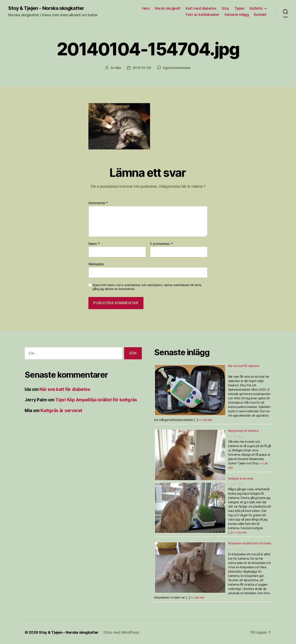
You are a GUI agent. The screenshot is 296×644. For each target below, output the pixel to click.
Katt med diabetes (201, 8)
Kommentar (98, 203)
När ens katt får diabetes (65, 389)
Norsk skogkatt (168, 8)
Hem (146, 8)
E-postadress (161, 244)
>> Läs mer (205, 420)
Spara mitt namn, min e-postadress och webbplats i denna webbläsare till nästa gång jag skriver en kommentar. (147, 287)
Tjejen (239, 8)
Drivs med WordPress (121, 632)
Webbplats (96, 264)
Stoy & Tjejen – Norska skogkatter (69, 632)
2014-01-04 (142, 68)
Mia (118, 68)
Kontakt (260, 15)
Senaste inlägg (237, 15)
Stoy (225, 8)
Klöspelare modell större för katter (250, 543)
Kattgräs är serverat (61, 411)
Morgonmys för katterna (243, 431)
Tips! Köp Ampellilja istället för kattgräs (96, 400)
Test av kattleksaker (202, 15)
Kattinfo (256, 8)
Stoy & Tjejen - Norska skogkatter (46, 8)
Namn (94, 244)
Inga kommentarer (177, 68)
